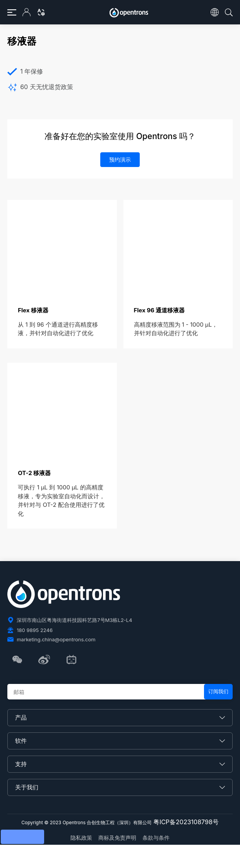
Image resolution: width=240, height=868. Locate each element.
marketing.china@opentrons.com (56, 639)
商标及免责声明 (117, 838)
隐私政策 (81, 838)
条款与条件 (156, 838)
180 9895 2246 (35, 630)
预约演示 (120, 159)
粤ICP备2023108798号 (186, 822)
